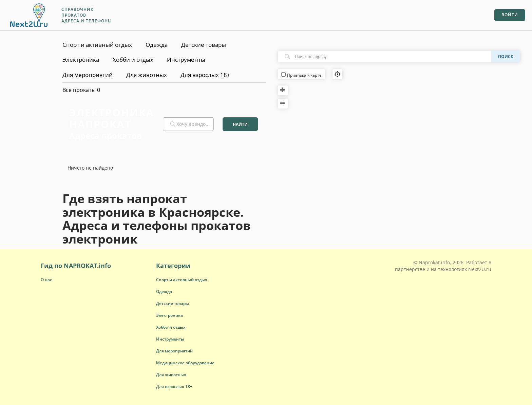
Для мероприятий (88, 75)
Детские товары (204, 45)
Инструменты (186, 60)
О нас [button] (46, 280)
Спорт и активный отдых (97, 45)
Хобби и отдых (133, 60)
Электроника (81, 60)
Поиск (506, 56)
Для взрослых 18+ (205, 75)
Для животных (147, 75)
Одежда (157, 45)
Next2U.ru (480, 269)
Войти (510, 15)
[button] (182, 280)
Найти (240, 124)
